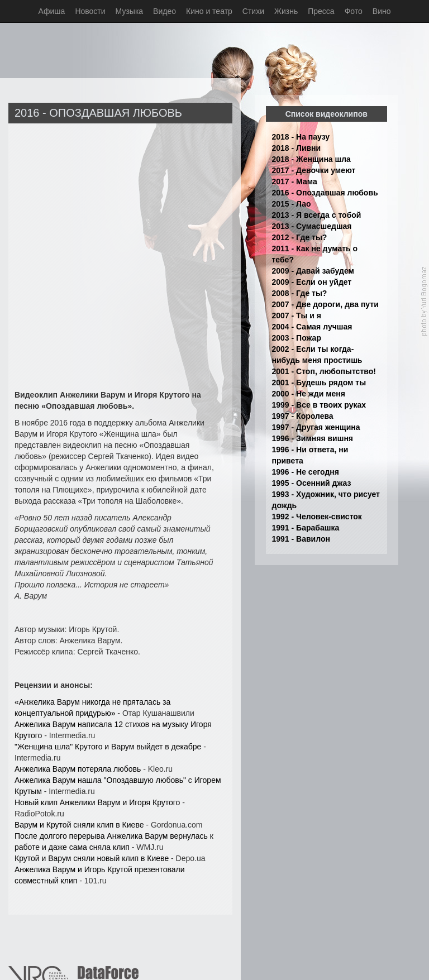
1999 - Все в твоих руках (319, 405)
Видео (165, 11)
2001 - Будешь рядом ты (319, 383)
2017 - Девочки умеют (314, 170)
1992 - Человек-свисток (317, 517)
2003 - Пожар (297, 338)
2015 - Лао (292, 204)
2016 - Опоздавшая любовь (325, 193)
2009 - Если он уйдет (312, 282)
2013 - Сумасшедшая (312, 226)
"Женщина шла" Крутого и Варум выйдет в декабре (108, 747)
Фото (354, 11)
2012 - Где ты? (300, 237)
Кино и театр (209, 11)
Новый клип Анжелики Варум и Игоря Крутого (97, 802)
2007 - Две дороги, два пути (325, 304)
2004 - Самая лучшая (312, 327)
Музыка (130, 11)
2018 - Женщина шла (311, 159)
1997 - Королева (303, 416)
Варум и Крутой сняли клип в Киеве (79, 825)
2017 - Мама (295, 181)
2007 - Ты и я (297, 315)
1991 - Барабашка (306, 528)
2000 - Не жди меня (309, 394)
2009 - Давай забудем (313, 271)
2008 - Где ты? (300, 293)
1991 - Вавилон (301, 539)
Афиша (52, 11)
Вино (382, 11)
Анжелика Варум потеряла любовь (78, 769)
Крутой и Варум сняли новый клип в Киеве (92, 858)
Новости (90, 11)
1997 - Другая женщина (316, 427)
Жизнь (286, 11)
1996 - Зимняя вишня (313, 438)
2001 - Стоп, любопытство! (324, 371)
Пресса (321, 11)
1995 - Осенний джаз (312, 483)
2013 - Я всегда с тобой (317, 215)
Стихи (253, 11)
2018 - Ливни (297, 148)
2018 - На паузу (301, 137)
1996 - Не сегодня (306, 472)
